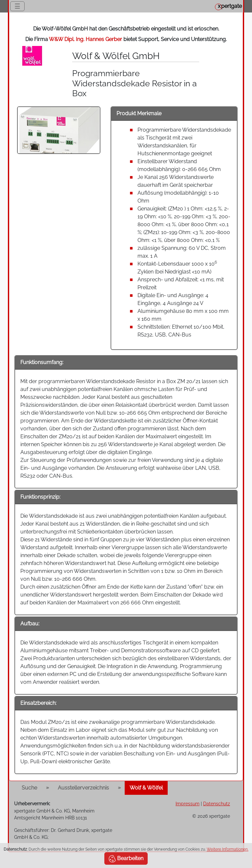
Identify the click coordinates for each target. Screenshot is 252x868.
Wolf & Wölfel (146, 788)
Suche (29, 788)
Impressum (188, 803)
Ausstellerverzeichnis (83, 788)
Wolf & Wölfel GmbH (116, 56)
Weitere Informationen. (228, 849)
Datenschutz (217, 803)
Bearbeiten (126, 859)
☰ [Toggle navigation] (17, 6)
